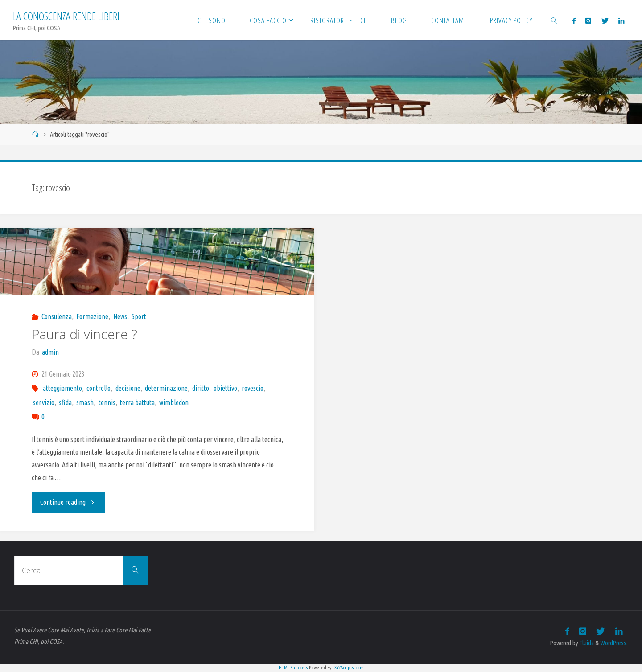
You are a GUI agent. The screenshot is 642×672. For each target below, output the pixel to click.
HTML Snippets (293, 668)
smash (85, 402)
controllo (99, 388)
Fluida (586, 643)
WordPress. (614, 643)
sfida (65, 402)
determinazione (166, 388)
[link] (554, 20)
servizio (44, 402)
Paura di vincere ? (84, 334)
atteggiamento (62, 388)
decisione (128, 388)
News (120, 316)
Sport (139, 316)
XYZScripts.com (349, 668)
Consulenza (57, 316)
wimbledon (174, 402)
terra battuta (137, 402)
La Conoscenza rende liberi (66, 16)
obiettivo (225, 388)
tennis (107, 402)
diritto (201, 388)
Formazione (92, 316)
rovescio (253, 388)
